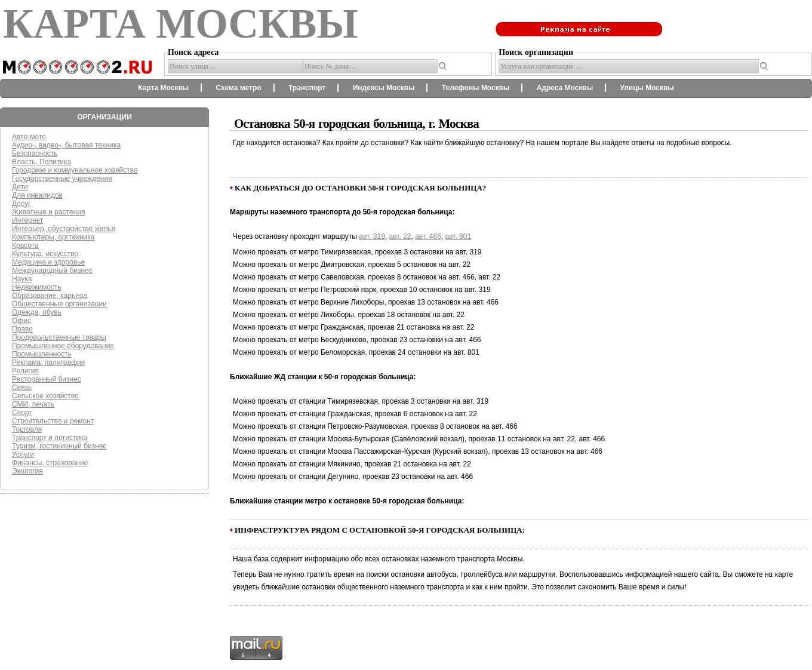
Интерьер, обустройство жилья (64, 229)
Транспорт (307, 88)
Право (22, 329)
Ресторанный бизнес (47, 379)
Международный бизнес (52, 271)
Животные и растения (48, 212)
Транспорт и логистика (50, 438)
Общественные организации (59, 304)
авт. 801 (459, 236)
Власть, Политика (41, 162)
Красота (25, 245)
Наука (22, 279)
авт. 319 (372, 236)
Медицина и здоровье (48, 262)
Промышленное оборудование (63, 346)
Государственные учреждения (62, 179)
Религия (25, 371)
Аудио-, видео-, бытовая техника (66, 145)
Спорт (22, 413)
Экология (27, 471)
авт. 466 (428, 236)
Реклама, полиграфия (48, 362)
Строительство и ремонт (53, 421)
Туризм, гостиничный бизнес (59, 446)
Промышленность (42, 354)
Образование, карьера (50, 296)
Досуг (21, 204)
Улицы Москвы (647, 88)
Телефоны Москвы (476, 88)
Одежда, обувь (37, 312)
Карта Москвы (163, 88)
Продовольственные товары (59, 337)
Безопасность (35, 153)
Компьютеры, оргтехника (53, 237)
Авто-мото (29, 137)
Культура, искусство (45, 254)
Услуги (23, 454)
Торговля (27, 429)
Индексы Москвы (384, 88)
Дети (20, 187)
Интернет (27, 220)
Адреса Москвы (565, 88)
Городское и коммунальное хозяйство (75, 170)
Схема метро (238, 88)
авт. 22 (400, 236)
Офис (21, 321)
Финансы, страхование (50, 463)
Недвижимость (37, 287)
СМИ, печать (33, 404)
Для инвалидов (37, 195)
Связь (22, 388)
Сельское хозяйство (45, 396)
